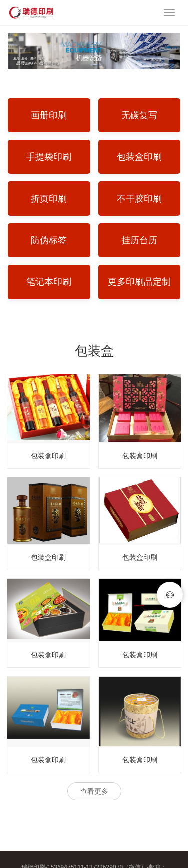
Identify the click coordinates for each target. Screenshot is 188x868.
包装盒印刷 (48, 456)
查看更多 (94, 791)
